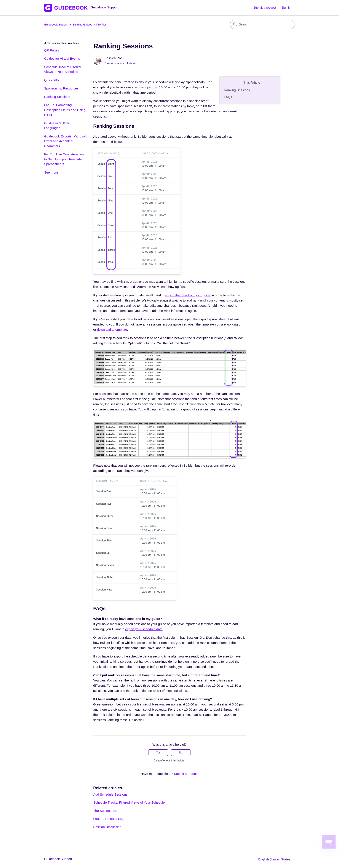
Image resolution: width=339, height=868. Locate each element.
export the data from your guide (188, 295)
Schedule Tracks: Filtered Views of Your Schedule (62, 69)
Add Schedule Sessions (110, 794)
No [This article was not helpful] (181, 753)
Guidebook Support (56, 25)
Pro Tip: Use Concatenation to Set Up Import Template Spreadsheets (64, 159)
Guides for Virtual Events (62, 58)
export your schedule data (144, 629)
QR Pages (52, 50)
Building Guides (82, 25)
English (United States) (277, 859)
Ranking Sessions (57, 97)
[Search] (262, 24)
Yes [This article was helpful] (158, 753)
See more (51, 172)
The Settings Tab (105, 811)
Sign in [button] (286, 8)
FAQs (228, 97)
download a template (112, 329)
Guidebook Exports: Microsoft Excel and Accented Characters (65, 141)
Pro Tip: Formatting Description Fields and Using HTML (65, 110)
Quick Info (51, 80)
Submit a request (265, 8)
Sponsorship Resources (61, 88)
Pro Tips (102, 25)
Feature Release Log (108, 819)
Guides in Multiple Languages (57, 126)
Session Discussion (107, 827)
